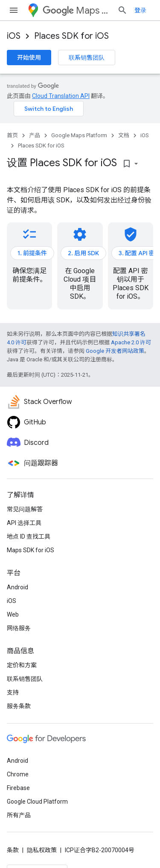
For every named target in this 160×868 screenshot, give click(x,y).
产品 (35, 135)
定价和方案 (22, 665)
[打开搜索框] (122, 10)
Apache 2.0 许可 (131, 342)
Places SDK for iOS (71, 36)
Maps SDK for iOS (31, 550)
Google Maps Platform (79, 135)
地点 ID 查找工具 (29, 536)
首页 (12, 135)
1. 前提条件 (32, 253)
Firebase (18, 788)
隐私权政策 (42, 850)
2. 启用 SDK (83, 253)
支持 (13, 692)
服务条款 (19, 706)
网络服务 (19, 628)
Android (17, 587)
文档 (124, 135)
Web (13, 614)
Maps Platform (77, 10)
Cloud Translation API (61, 96)
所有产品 (19, 815)
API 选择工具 (24, 523)
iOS (14, 36)
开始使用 (29, 58)
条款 (13, 850)
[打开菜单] (14, 10)
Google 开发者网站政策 (115, 351)
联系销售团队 (87, 58)
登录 (140, 10)
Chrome (18, 774)
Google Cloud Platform (37, 802)
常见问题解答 (25, 509)
